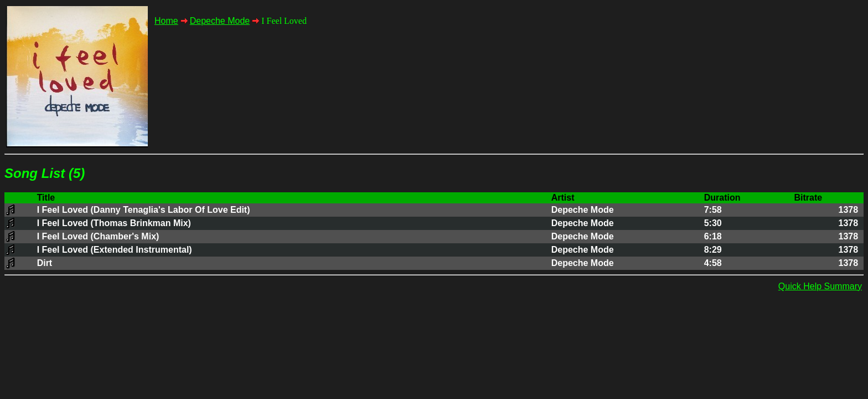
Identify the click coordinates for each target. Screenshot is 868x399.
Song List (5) (45, 173)
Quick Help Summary (820, 286)
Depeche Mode (220, 21)
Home (166, 21)
